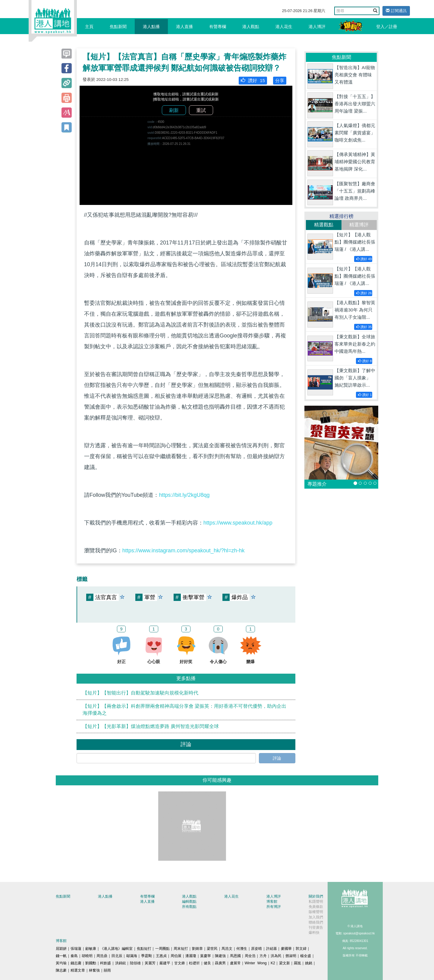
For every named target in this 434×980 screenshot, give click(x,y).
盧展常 (235, 963)
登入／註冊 (387, 27)
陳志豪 (61, 970)
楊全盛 (306, 956)
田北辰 (117, 956)
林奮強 (94, 970)
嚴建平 (165, 963)
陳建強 (220, 956)
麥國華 (286, 949)
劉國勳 (91, 963)
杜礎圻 (194, 963)
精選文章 (78, 970)
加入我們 (316, 917)
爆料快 (314, 933)
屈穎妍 (61, 949)
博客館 (272, 902)
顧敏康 (91, 949)
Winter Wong (256, 963)
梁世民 (212, 949)
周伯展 (176, 956)
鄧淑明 (291, 956)
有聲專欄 (218, 27)
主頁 (89, 27)
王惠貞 (161, 956)
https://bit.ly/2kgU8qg (184, 495)
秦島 (74, 956)
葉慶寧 (206, 956)
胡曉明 (87, 956)
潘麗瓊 (191, 956)
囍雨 (107, 970)
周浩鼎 (102, 956)
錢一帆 (61, 956)
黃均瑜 (61, 963)
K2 (273, 963)
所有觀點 (189, 907)
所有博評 (274, 907)
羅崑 (297, 963)
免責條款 (316, 907)
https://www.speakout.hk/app (238, 523)
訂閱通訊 (396, 11)
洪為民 (276, 956)
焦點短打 (144, 949)
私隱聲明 (316, 902)
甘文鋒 (180, 963)
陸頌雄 (135, 963)
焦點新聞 (118, 27)
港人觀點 (251, 27)
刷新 (174, 110)
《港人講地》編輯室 (116, 949)
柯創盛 (105, 963)
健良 (207, 963)
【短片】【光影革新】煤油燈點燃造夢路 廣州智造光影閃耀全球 (151, 726)
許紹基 (272, 949)
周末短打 (181, 949)
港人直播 (184, 27)
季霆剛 (146, 956)
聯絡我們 (316, 922)
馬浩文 (227, 949)
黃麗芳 (150, 963)
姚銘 (309, 963)
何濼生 (242, 949)
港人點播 (151, 27)
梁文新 (285, 963)
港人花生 (284, 27)
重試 (201, 110)
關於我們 (316, 896)
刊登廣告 (316, 927)
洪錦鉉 (121, 963)
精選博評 (359, 225)
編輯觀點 (189, 902)
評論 (277, 758)
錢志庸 (76, 963)
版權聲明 (316, 912)
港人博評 (317, 27)
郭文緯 (301, 949)
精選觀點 (324, 225)
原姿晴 (256, 949)
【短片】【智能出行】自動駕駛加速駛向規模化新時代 (140, 693)
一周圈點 (162, 949)
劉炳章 (197, 949)
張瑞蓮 (76, 949)
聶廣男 (220, 963)
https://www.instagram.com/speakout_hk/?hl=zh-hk (184, 551)
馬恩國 (235, 956)
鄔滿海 (132, 956)
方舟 (263, 956)
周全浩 (250, 956)
